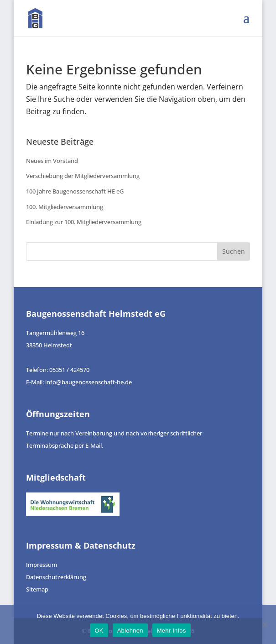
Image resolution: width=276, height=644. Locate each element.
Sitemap (37, 589)
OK (99, 631)
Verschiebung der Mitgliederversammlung (83, 176)
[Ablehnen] (265, 624)
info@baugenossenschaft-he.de (89, 382)
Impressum (42, 565)
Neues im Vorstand (52, 161)
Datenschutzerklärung (56, 577)
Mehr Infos (172, 631)
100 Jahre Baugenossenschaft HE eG (75, 191)
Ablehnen (130, 631)
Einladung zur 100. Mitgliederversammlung (84, 222)
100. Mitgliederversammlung (65, 207)
